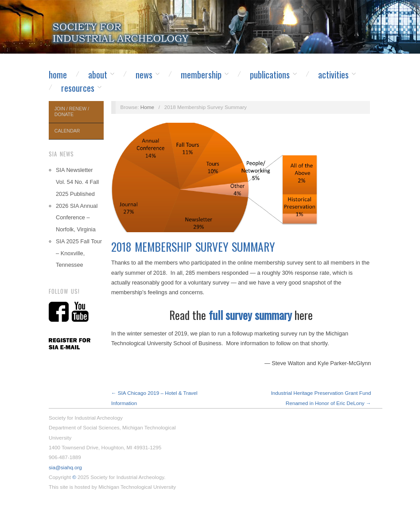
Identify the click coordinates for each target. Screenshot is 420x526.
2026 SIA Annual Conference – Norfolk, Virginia (77, 218)
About (98, 74)
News (144, 74)
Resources (78, 88)
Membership (201, 74)
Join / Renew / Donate (72, 111)
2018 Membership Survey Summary (193, 247)
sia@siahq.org (65, 467)
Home (58, 74)
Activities (333, 74)
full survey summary (250, 315)
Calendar (67, 131)
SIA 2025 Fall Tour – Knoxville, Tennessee (79, 253)
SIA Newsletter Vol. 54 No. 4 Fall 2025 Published (77, 182)
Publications (270, 74)
